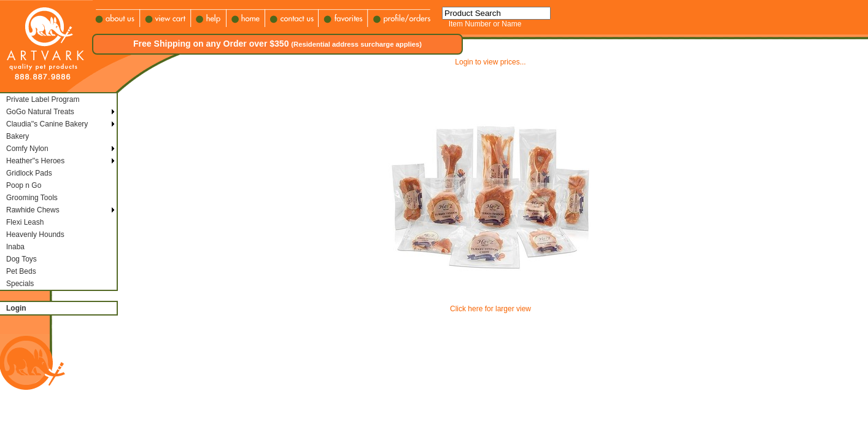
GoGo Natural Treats (40, 112)
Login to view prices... (490, 62)
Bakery (17, 136)
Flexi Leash (25, 222)
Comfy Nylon (27, 149)
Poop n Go (24, 185)
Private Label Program (43, 99)
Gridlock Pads (29, 173)
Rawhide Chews (33, 210)
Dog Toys (21, 259)
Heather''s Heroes (35, 161)
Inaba (15, 247)
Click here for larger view (490, 309)
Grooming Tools (32, 198)
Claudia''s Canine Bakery (47, 124)
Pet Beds (21, 271)
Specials (20, 284)
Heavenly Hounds (35, 235)
